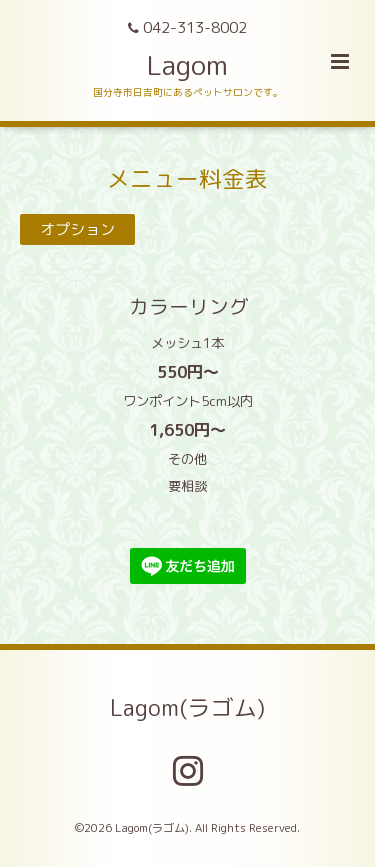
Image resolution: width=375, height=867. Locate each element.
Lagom (187, 65)
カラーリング (136, 306)
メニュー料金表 (187, 177)
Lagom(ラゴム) (187, 707)
